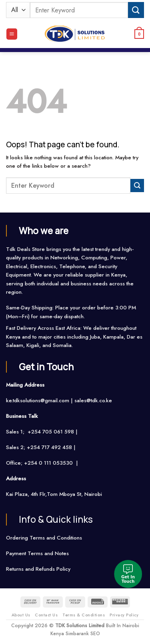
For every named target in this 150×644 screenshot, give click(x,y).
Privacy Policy (124, 615)
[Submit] (136, 10)
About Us (21, 615)
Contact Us (46, 615)
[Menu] (12, 34)
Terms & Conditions (84, 615)
